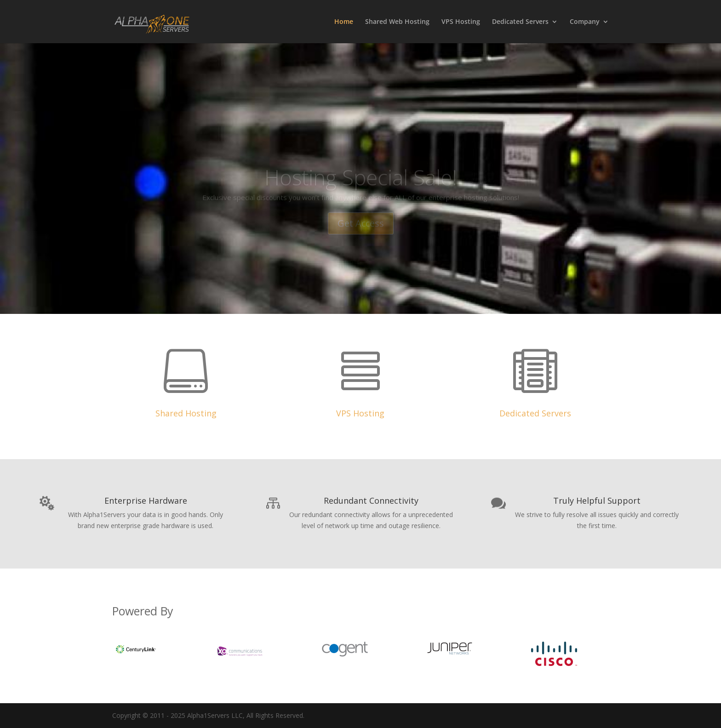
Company (585, 22)
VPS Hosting (461, 22)
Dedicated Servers (520, 22)
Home (344, 22)
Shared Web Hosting (397, 22)
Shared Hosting (186, 413)
